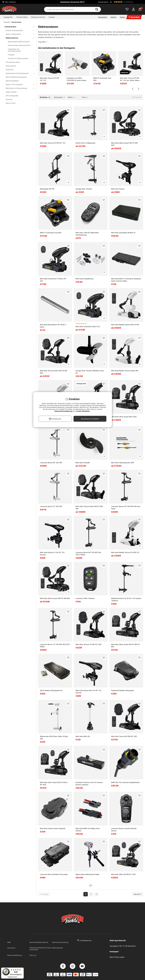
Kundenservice (86, 940)
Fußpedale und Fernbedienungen (14, 50)
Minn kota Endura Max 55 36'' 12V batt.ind (88, 692)
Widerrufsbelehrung (15, 955)
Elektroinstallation (12, 81)
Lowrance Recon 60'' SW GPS (51, 463)
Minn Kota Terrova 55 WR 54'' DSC (89, 644)
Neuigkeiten (103, 17)
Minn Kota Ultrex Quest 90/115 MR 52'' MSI (126, 645)
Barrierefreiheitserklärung (39, 942)
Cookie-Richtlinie (83, 411)
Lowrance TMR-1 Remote (85, 598)
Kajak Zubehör (11, 92)
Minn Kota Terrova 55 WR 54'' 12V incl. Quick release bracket (130, 79)
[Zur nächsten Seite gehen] (138, 894)
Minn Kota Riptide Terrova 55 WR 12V (125, 552)
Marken (113, 17)
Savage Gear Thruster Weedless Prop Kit (90, 372)
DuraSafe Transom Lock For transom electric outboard (89, 783)
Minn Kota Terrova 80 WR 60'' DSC (124, 736)
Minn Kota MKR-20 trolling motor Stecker (88, 830)
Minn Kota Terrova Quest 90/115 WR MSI (89, 507)
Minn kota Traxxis (118, 189)
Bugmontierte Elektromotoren (19, 42)
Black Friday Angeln (117, 957)
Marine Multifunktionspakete (16, 77)
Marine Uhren (11, 103)
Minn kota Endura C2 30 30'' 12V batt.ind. (52, 554)
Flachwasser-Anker (13, 62)
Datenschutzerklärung (60, 942)
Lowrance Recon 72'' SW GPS (51, 506)
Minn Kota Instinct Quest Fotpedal (53, 828)
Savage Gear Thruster (84, 189)
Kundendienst (103, 2)
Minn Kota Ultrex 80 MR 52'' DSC (123, 874)
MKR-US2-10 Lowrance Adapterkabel (125, 782)
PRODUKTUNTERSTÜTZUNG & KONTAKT (40, 949)
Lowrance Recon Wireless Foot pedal (54, 874)
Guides (122, 17)
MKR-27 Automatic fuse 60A (102, 79)
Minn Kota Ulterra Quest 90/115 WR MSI (55, 598)
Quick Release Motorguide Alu (51, 690)
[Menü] (22, 969)
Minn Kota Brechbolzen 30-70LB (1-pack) (53, 326)
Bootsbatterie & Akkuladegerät (19, 73)
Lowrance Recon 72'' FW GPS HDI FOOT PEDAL (55, 645)
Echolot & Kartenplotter (19, 30)
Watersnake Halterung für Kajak (87, 874)
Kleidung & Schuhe (38, 17)
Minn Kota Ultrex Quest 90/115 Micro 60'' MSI (54, 783)
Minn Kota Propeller (83, 463)
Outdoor (52, 17)
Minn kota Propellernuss (85, 279)
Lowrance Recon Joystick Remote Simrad (124, 830)
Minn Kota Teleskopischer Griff (123, 463)
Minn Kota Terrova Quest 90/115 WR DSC (53, 372)
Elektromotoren (19, 38)
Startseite (7, 22)
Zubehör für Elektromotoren (20, 58)
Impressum (11, 948)
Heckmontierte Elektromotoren (19, 45)
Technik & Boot (22, 17)
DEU (10, 2)
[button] (126, 2)
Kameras (19, 99)
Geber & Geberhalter (19, 34)
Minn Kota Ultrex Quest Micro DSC (124, 417)
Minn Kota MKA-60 (83, 736)
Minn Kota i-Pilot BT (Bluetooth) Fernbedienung (87, 234)
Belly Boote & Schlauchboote (19, 88)
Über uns (33, 955)
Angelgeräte (8, 17)
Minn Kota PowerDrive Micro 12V (88, 326)
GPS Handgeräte (12, 96)
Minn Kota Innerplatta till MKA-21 (123, 233)
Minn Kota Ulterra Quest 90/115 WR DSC (124, 144)
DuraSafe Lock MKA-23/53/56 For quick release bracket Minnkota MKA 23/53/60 (77, 79)
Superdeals (134, 17)
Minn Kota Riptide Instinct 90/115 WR (125, 325)
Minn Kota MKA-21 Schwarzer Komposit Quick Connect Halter (126, 280)
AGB (9, 942)
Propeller (11, 55)
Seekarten (10, 70)
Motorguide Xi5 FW (47, 189)
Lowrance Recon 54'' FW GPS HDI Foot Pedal (126, 507)
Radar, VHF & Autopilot (19, 84)
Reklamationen (57, 948)
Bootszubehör (19, 66)
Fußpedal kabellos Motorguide (123, 690)
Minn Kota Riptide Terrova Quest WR (125, 371)
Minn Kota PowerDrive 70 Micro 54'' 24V (53, 280)
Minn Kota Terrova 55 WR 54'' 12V (49, 79)
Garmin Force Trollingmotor (85, 143)
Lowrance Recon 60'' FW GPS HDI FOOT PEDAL (88, 554)
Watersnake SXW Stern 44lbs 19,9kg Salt (54, 737)
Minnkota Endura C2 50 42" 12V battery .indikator (126, 599)
